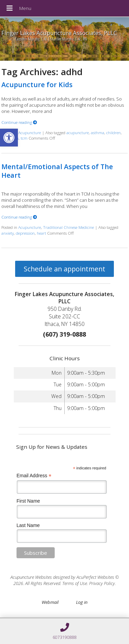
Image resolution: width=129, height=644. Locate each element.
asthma (98, 132)
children (114, 132)
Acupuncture (30, 132)
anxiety (8, 233)
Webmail (50, 602)
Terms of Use (75, 583)
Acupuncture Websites (31, 577)
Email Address (34, 476)
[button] (9, 138)
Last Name (28, 525)
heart (41, 233)
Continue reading (19, 122)
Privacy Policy (102, 583)
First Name (28, 501)
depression (25, 233)
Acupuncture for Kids (37, 85)
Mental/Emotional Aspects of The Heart (57, 171)
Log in (82, 602)
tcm (24, 138)
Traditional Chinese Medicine (68, 227)
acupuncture (78, 132)
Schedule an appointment (64, 269)
